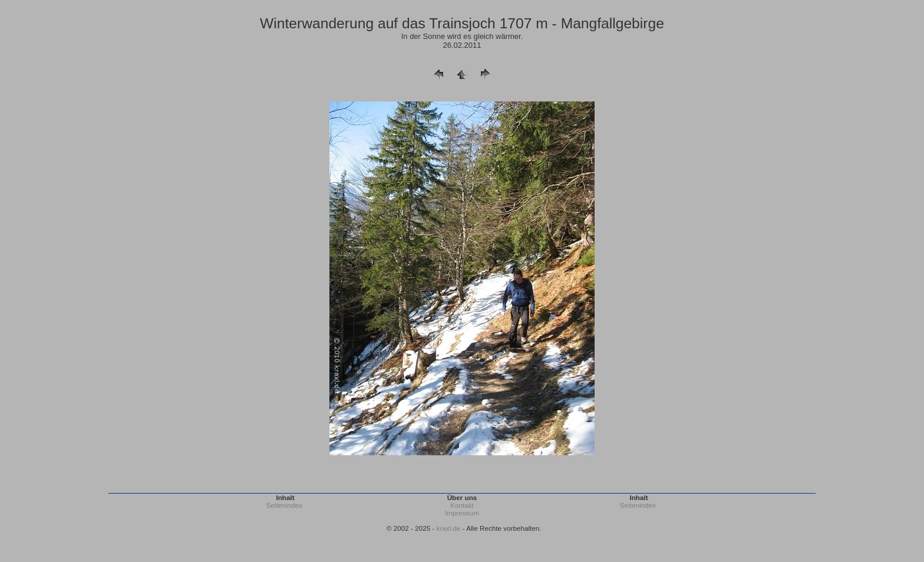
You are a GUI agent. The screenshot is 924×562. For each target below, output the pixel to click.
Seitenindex (284, 505)
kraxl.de (449, 528)
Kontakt (462, 505)
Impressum (462, 513)
